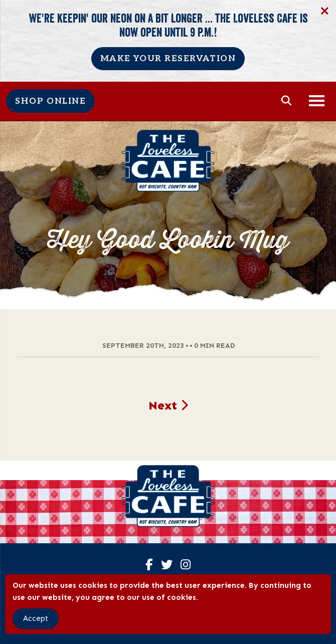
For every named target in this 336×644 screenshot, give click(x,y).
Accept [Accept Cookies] (36, 618)
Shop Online (50, 101)
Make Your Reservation (168, 59)
